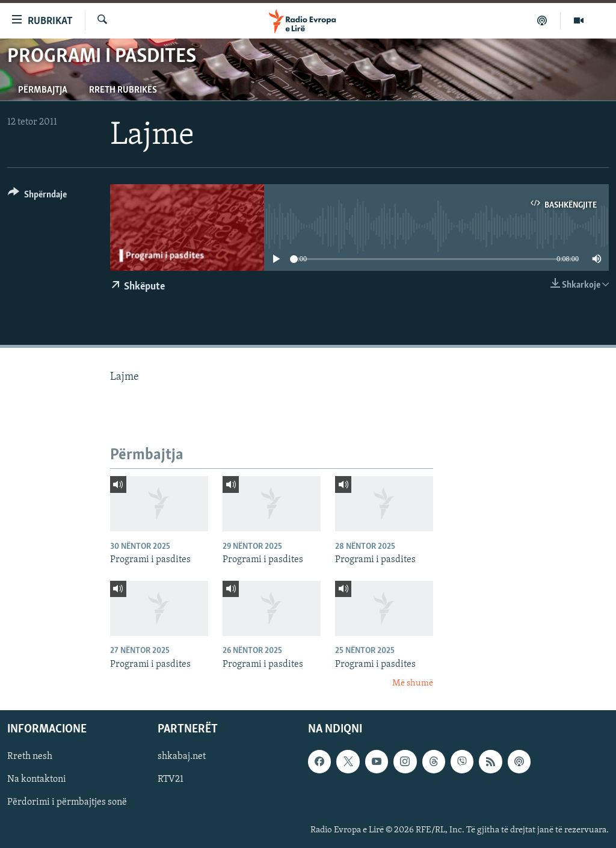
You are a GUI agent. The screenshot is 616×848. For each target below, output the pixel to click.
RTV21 (171, 780)
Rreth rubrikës (123, 90)
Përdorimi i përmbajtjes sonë (67, 803)
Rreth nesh (30, 757)
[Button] (37, 197)
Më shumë (413, 683)
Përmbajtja (43, 90)
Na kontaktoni (37, 780)
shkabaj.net (182, 757)
